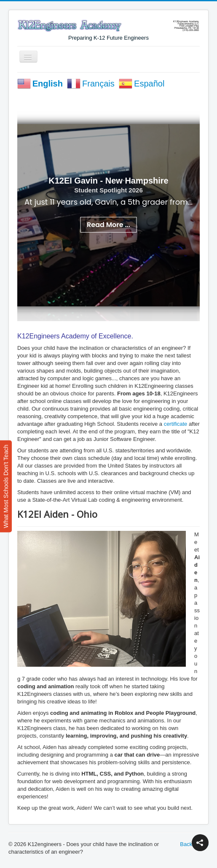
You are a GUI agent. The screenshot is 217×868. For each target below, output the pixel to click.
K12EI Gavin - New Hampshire (108, 181)
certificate (176, 424)
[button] (200, 843)
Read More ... (108, 225)
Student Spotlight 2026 (108, 190)
